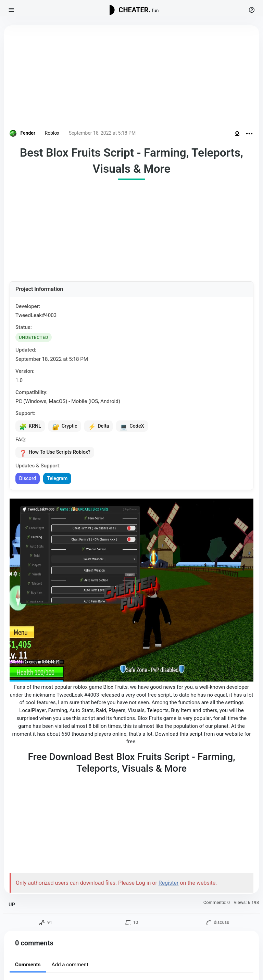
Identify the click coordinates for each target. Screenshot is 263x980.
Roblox (52, 133)
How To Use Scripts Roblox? (57, 454)
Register (169, 885)
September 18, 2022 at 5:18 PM (102, 133)
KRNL (31, 427)
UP (12, 906)
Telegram (59, 480)
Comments (28, 967)
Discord (28, 480)
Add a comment (70, 967)
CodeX (137, 427)
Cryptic (67, 427)
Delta (102, 427)
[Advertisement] (131, 79)
